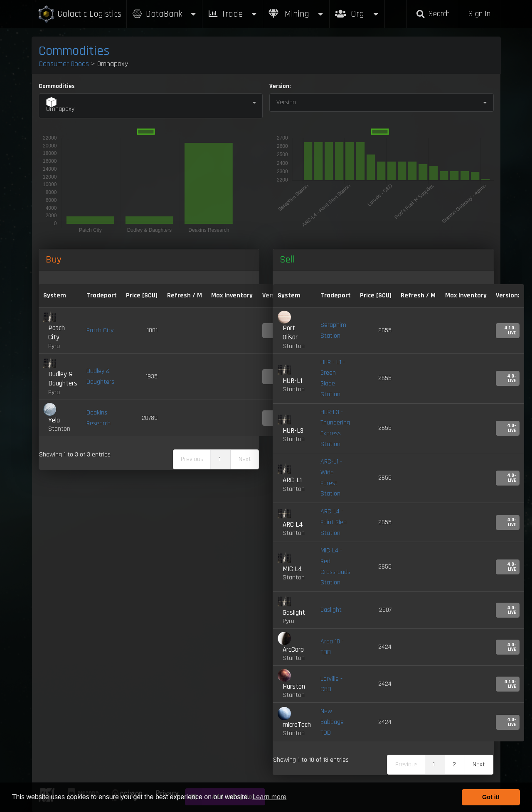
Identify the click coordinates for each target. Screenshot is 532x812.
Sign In (479, 14)
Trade (233, 14)
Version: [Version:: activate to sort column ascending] (508, 296)
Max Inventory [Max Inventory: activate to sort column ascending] (232, 296)
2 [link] (454, 764)
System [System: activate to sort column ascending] (55, 296)
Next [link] (479, 764)
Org (357, 10)
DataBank (165, 14)
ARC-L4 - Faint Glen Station (334, 522)
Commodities (74, 51)
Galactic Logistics (79, 14)
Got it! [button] (491, 797)
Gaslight (331, 610)
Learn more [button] (269, 797)
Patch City (100, 330)
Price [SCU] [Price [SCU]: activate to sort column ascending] (376, 296)
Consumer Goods (64, 64)
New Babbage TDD (332, 722)
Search (433, 14)
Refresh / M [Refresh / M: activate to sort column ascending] (185, 296)
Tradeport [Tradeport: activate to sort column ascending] (102, 296)
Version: (280, 86)
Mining (296, 14)
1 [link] (220, 459)
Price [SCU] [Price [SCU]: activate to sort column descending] (142, 296)
